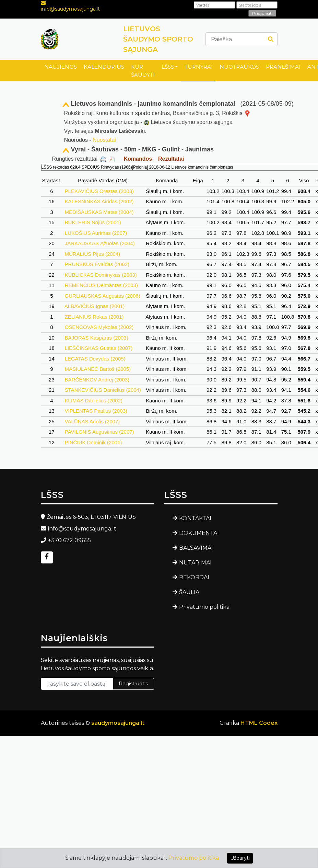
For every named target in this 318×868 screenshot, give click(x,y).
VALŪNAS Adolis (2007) (92, 421)
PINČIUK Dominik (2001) (93, 442)
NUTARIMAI (195, 563)
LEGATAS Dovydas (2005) (95, 359)
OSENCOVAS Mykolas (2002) (99, 327)
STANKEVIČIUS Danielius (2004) (103, 390)
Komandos (138, 159)
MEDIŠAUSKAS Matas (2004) (99, 212)
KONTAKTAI (195, 518)
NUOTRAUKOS (239, 67)
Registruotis (133, 684)
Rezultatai (171, 159)
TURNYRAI (199, 67)
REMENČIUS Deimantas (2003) (101, 285)
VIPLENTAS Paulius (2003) (96, 411)
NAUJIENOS (61, 67)
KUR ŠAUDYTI (143, 71)
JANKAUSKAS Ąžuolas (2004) (100, 243)
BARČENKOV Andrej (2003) (97, 380)
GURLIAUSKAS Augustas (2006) (102, 296)
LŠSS (168, 67)
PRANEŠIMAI (283, 67)
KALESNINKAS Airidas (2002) (99, 201)
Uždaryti (240, 858)
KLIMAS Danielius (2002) (93, 401)
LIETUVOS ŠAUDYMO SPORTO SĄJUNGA (158, 39)
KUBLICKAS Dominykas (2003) (101, 275)
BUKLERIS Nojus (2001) (93, 222)
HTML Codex (259, 723)
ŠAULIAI (190, 592)
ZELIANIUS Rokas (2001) (94, 317)
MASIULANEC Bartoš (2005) (98, 369)
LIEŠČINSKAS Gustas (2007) (98, 348)
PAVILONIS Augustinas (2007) (99, 432)
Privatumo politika (204, 607)
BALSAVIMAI (196, 548)
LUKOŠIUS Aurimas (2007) (96, 233)
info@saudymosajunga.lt (70, 9)
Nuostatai (104, 140)
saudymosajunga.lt (118, 723)
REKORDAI (194, 577)
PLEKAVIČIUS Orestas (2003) (99, 191)
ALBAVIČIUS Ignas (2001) (95, 306)
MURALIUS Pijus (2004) (92, 254)
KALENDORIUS (104, 67)
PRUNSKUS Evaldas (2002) (97, 264)
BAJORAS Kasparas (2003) (96, 338)
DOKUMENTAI (199, 533)
